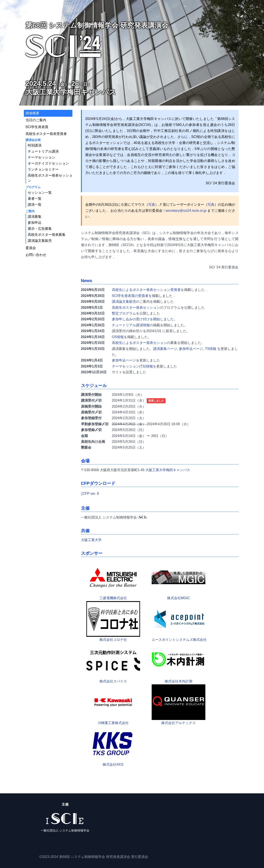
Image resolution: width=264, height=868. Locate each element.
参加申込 (35, 223)
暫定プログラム (124, 313)
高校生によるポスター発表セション (139, 343)
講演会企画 (33, 140)
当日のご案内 (36, 120)
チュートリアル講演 (43, 151)
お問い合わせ (36, 255)
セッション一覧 (40, 193)
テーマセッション (41, 157)
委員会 (31, 248)
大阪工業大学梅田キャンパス (168, 470)
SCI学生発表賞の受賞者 (130, 296)
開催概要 (32, 113)
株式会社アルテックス (179, 705)
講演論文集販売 (124, 302)
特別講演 (35, 145)
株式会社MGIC (179, 580)
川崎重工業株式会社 (113, 705)
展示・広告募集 (40, 229)
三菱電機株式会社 (113, 580)
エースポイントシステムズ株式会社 (179, 621)
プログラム (33, 187)
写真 (152, 205)
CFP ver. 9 (91, 494)
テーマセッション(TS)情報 (132, 366)
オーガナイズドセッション (48, 163)
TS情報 (211, 349)
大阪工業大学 (91, 540)
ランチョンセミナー (43, 169)
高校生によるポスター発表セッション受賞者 (146, 290)
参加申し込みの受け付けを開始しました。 (145, 319)
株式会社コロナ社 (113, 621)
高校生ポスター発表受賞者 (46, 134)
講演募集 (35, 217)
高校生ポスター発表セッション (136, 308)
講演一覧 (35, 205)
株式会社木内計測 (179, 663)
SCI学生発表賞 (37, 127)
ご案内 (30, 211)
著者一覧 (35, 199)
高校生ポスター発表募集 (47, 235)
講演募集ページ (165, 349)
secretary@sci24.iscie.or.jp (186, 211)
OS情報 (118, 337)
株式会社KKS (113, 746)
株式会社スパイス (113, 663)
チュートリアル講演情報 (131, 325)
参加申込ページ (191, 349)
